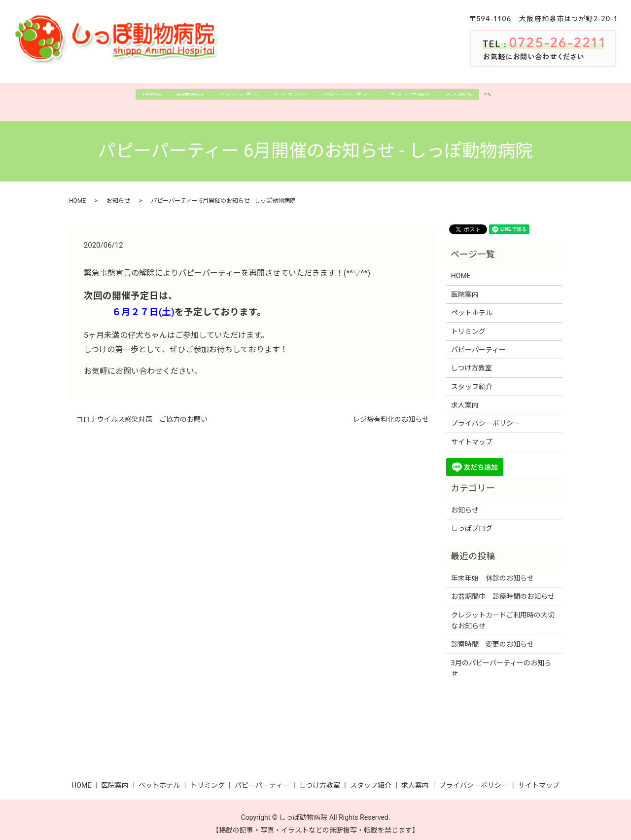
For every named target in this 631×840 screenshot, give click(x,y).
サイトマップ (472, 434)
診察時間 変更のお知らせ (492, 636)
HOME (132, 98)
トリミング (288, 98)
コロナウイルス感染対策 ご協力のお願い (142, 411)
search (514, 99)
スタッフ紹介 (423, 98)
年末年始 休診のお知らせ (492, 570)
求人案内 (478, 98)
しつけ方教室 (472, 360)
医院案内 (175, 98)
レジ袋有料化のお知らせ (391, 411)
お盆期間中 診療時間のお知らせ (503, 588)
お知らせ (118, 192)
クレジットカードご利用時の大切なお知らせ (503, 612)
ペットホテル (230, 98)
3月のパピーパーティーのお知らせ (501, 660)
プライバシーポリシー (486, 415)
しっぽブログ (472, 520)
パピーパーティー (354, 98)
